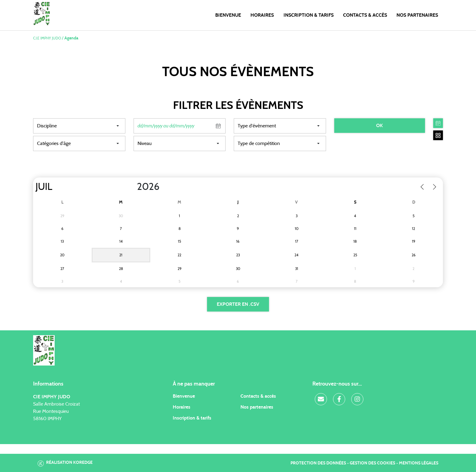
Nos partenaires (257, 407)
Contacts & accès (258, 396)
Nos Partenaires (417, 15)
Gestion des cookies (372, 463)
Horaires (262, 15)
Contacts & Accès (365, 15)
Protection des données (318, 463)
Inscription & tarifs (192, 418)
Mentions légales (419, 463)
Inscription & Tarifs (309, 15)
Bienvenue (228, 15)
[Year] (132, 187)
